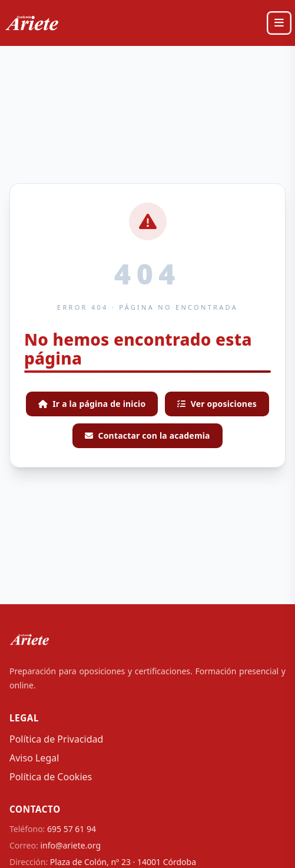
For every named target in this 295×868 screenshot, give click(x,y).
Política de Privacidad (56, 739)
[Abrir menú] (279, 23)
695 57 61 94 (72, 829)
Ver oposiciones (217, 404)
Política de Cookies (51, 777)
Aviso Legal (34, 758)
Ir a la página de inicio (92, 404)
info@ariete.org (70, 845)
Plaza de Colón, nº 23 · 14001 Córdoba (123, 862)
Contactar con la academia (147, 435)
